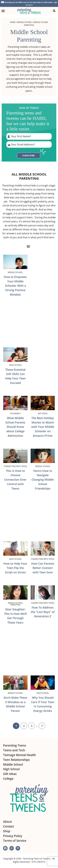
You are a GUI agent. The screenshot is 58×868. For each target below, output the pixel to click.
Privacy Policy (13, 836)
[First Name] (29, 136)
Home (13, 22)
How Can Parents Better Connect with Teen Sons (43, 568)
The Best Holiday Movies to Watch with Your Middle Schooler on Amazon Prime (43, 427)
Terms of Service (15, 841)
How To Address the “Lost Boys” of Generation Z (43, 612)
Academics (15, 413)
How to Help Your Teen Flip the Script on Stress (15, 568)
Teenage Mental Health (19, 755)
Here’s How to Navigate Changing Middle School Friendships (43, 480)
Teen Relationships (16, 760)
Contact (9, 826)
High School (15, 365)
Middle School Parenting (15, 604)
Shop (7, 831)
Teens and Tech (14, 750)
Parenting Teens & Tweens (37, 859)
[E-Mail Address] (29, 144)
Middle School (24, 22)
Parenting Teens (15, 745)
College (8, 779)
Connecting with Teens (15, 466)
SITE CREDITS (38, 862)
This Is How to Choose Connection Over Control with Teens (15, 480)
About (7, 822)
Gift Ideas (43, 413)
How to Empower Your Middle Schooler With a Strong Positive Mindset (15, 286)
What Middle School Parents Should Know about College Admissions (15, 427)
